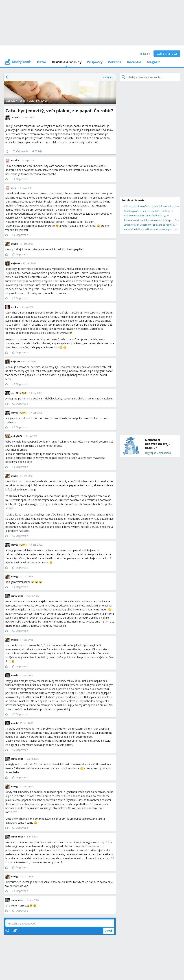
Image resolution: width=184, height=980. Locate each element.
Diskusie (10, 101)
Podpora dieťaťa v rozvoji (33, 101)
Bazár (42, 62)
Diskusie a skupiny (67, 62)
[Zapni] (108, 77)
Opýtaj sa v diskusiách (158, 453)
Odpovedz (20, 151)
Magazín (154, 62)
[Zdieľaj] (37, 151)
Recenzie (134, 62)
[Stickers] (15, 931)
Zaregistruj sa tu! (167, 54)
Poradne (115, 62)
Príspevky (95, 62)
